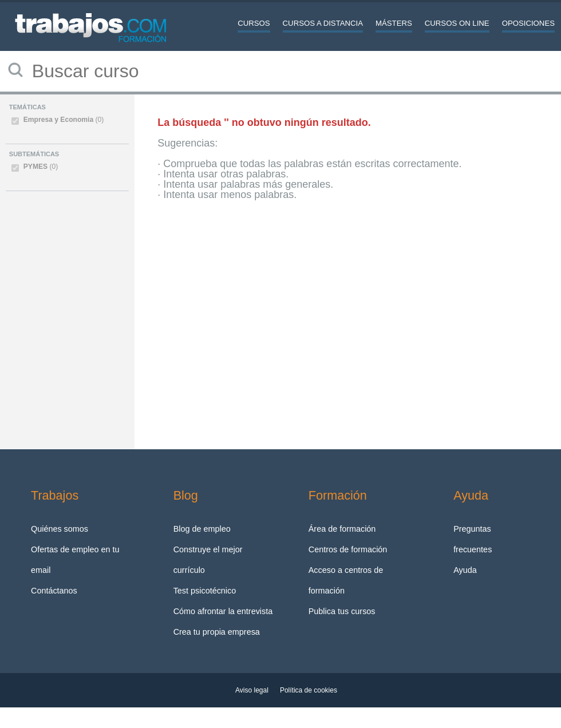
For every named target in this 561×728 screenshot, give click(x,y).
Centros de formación (348, 549)
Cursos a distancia (323, 23)
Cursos (254, 23)
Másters (394, 23)
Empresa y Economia (64, 120)
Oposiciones (528, 23)
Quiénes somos (60, 529)
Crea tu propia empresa (217, 632)
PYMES (41, 167)
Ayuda (465, 570)
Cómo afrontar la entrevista (223, 611)
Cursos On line (457, 23)
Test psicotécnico (205, 591)
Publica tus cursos (342, 611)
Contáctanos (54, 591)
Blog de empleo (202, 529)
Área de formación (342, 529)
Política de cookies (309, 690)
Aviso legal (252, 690)
